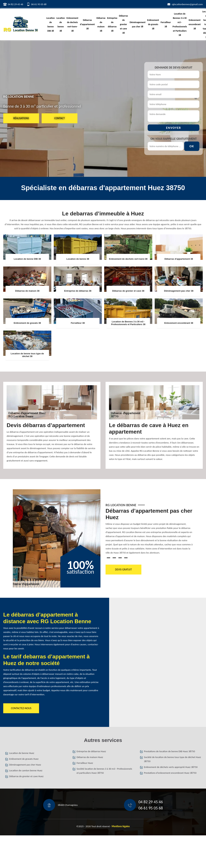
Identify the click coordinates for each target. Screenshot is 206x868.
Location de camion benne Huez (26, 770)
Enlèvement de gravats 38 (153, 24)
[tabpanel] (149, 533)
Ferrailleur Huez (85, 763)
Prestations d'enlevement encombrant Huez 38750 (170, 773)
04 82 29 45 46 (16, 4)
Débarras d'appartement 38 (87, 24)
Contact (59, 118)
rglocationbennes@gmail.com (187, 4)
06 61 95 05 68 (39, 4)
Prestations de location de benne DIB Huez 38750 (169, 751)
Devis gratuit (123, 569)
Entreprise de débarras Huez (91, 751)
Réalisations (21, 118)
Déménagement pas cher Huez (25, 765)
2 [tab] (114, 558)
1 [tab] (108, 558)
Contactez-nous (21, 708)
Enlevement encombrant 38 (195, 24)
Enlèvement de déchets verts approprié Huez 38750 (171, 767)
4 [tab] (126, 558)
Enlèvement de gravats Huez (24, 759)
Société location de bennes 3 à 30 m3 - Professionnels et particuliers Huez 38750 (104, 771)
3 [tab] (120, 558)
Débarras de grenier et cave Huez (26, 776)
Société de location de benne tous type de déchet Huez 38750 (172, 759)
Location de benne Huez (22, 753)
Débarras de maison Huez (90, 757)
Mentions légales (121, 826)
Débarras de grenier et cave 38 (123, 24)
